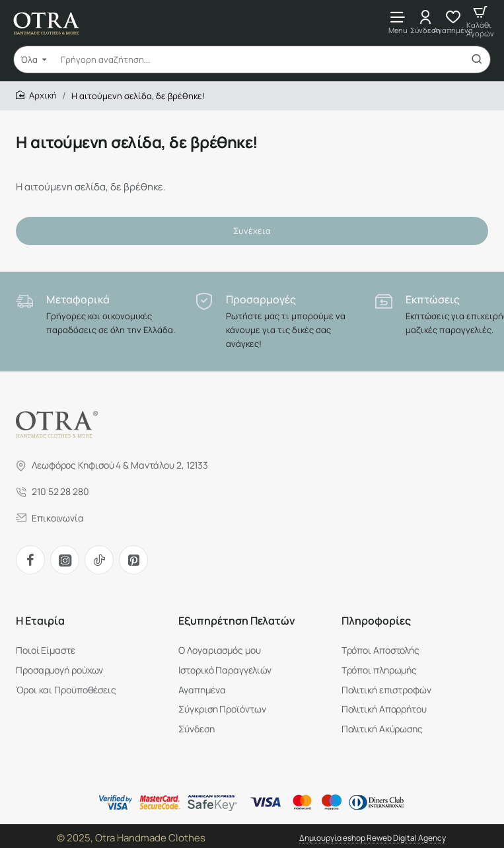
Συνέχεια (252, 231)
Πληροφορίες (376, 622)
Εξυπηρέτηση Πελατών (237, 622)
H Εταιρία (40, 622)
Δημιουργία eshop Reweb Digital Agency (373, 834)
